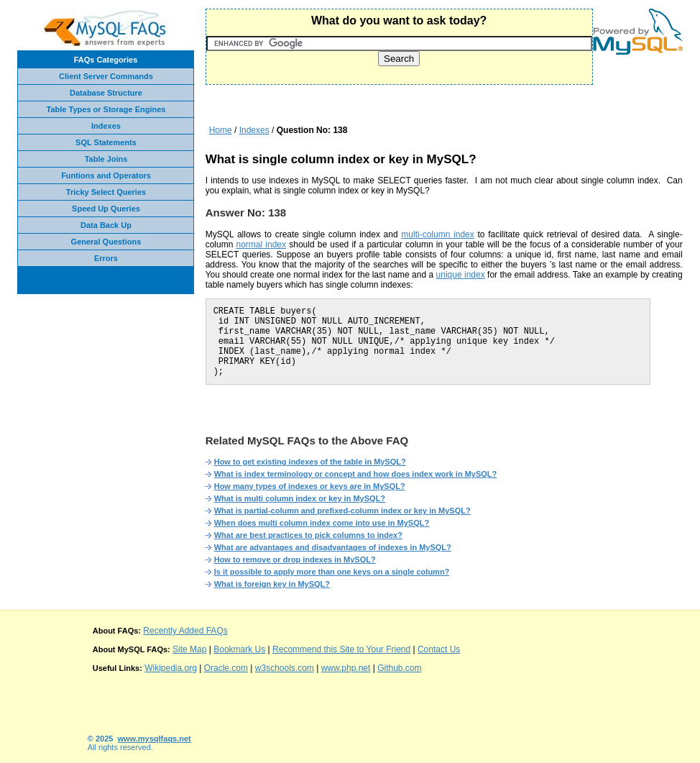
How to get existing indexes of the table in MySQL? (310, 462)
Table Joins (106, 159)
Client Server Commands (106, 76)
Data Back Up (106, 225)
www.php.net (346, 668)
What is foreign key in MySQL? (272, 584)
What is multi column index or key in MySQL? (300, 498)
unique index (461, 275)
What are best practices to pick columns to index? (308, 535)
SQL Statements (106, 142)
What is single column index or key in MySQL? (341, 159)
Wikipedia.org (171, 668)
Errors (106, 258)
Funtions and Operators (106, 175)
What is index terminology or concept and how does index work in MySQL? (356, 474)
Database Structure (106, 93)
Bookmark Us (239, 649)
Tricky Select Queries (106, 192)
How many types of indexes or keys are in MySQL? (310, 486)
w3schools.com (285, 668)
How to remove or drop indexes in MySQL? (295, 559)
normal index (262, 245)
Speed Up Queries (106, 209)
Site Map (189, 649)
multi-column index (437, 234)
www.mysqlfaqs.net (155, 739)
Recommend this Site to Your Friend (341, 649)
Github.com (399, 668)
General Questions (106, 242)
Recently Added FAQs (185, 631)
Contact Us (439, 649)
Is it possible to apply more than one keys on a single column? (332, 572)
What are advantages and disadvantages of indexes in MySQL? (333, 547)
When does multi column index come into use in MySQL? (322, 523)
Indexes (106, 126)
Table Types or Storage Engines (106, 109)
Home (221, 130)
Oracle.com (226, 668)
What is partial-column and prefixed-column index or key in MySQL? (342, 511)
